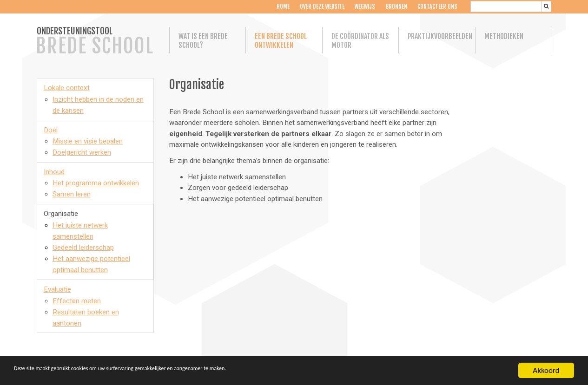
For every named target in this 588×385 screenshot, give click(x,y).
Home (282, 7)
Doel (51, 130)
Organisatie (61, 214)
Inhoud (54, 172)
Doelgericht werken (82, 152)
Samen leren (72, 194)
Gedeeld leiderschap (83, 248)
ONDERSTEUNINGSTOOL (95, 42)
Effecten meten (77, 301)
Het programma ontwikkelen (96, 183)
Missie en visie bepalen (88, 141)
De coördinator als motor (360, 41)
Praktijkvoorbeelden (437, 36)
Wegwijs (364, 7)
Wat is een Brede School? (203, 41)
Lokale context (67, 88)
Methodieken (504, 36)
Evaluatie (57, 289)
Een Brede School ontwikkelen (281, 41)
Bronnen (396, 7)
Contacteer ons (436, 7)
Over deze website (321, 7)
